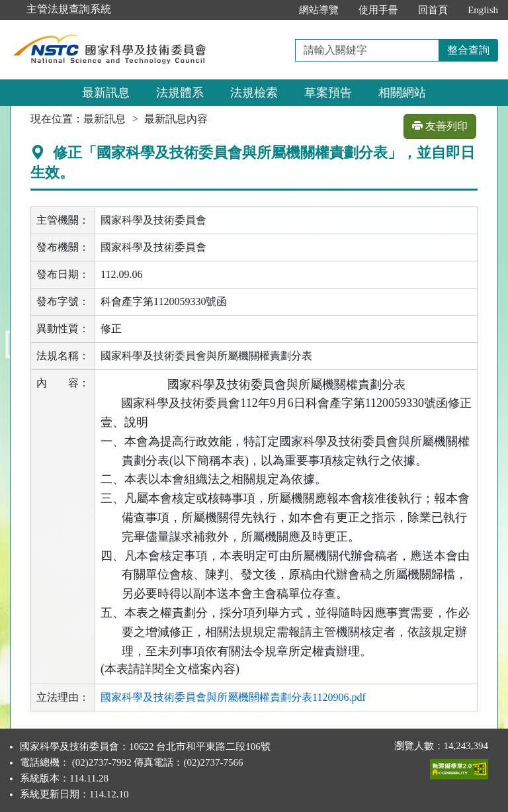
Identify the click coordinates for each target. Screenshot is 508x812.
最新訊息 (106, 93)
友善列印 (440, 126)
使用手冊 (378, 10)
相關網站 (402, 93)
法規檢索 (254, 93)
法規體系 (180, 93)
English (483, 10)
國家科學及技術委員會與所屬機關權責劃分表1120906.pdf (233, 697)
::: (275, 10)
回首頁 (433, 10)
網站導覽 (319, 10)
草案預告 (328, 93)
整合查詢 (468, 50)
